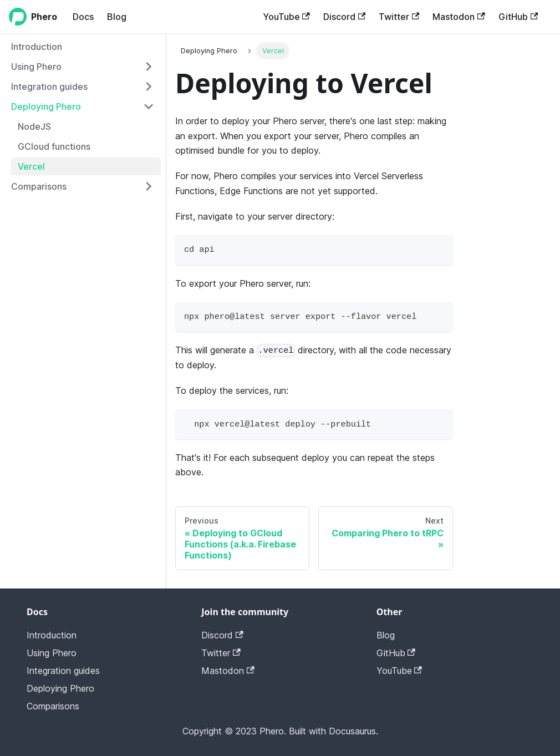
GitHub (518, 17)
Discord (344, 17)
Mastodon (459, 17)
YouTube (286, 17)
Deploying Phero (46, 106)
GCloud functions (54, 146)
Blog (117, 17)
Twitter (399, 17)
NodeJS (34, 126)
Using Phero (36, 67)
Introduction (37, 47)
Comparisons (39, 186)
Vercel (31, 166)
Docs (83, 17)
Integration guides (49, 87)
